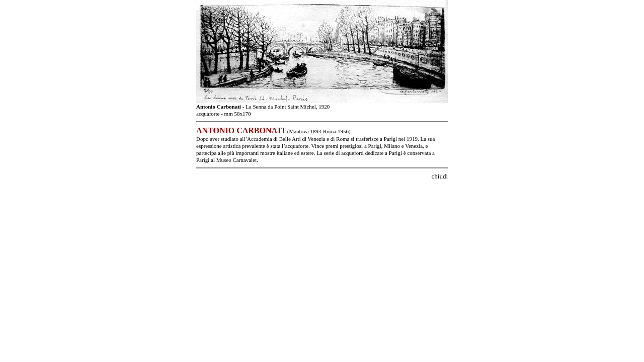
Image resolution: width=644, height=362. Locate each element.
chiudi (440, 176)
